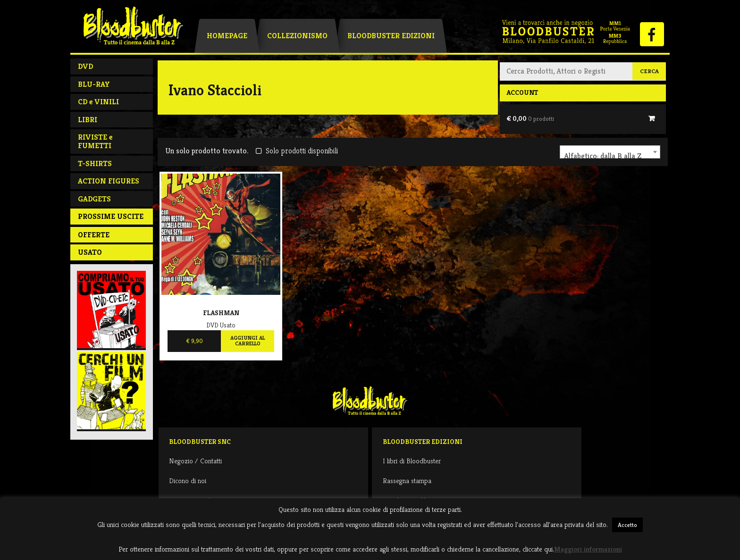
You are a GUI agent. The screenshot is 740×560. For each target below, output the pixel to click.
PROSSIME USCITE (111, 216)
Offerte (94, 235)
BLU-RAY (94, 84)
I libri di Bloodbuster (412, 461)
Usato (90, 252)
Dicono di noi (188, 481)
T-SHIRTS (95, 163)
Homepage (227, 36)
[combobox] (610, 152)
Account (522, 92)
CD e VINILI (98, 102)
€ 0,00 (530, 118)
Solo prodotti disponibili (297, 151)
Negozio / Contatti (195, 461)
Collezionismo (297, 36)
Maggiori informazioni (588, 549)
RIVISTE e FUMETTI (95, 141)
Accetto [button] (627, 525)
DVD (85, 66)
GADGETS (94, 199)
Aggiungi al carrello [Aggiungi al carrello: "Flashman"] (248, 341)
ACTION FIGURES (109, 181)
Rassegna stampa (407, 481)
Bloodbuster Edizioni (391, 36)
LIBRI (88, 120)
